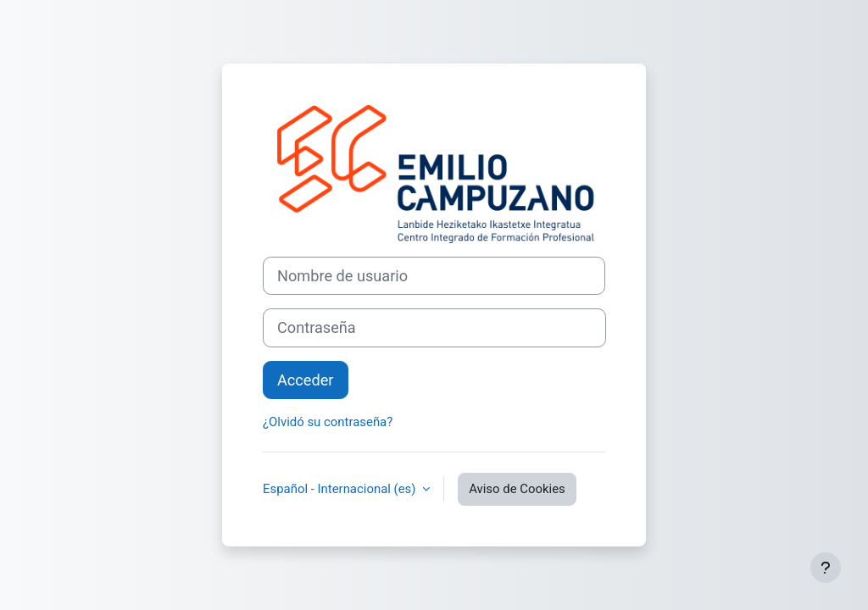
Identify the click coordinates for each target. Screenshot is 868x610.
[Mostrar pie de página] (826, 568)
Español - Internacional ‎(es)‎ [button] (341, 489)
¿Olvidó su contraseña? (328, 422)
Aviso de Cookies (517, 489)
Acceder (306, 380)
